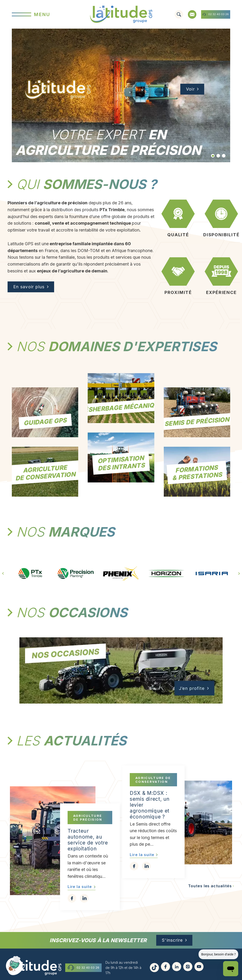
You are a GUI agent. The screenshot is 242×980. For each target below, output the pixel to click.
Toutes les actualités (210, 886)
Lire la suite (80, 887)
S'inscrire (172, 940)
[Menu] (48, 14)
